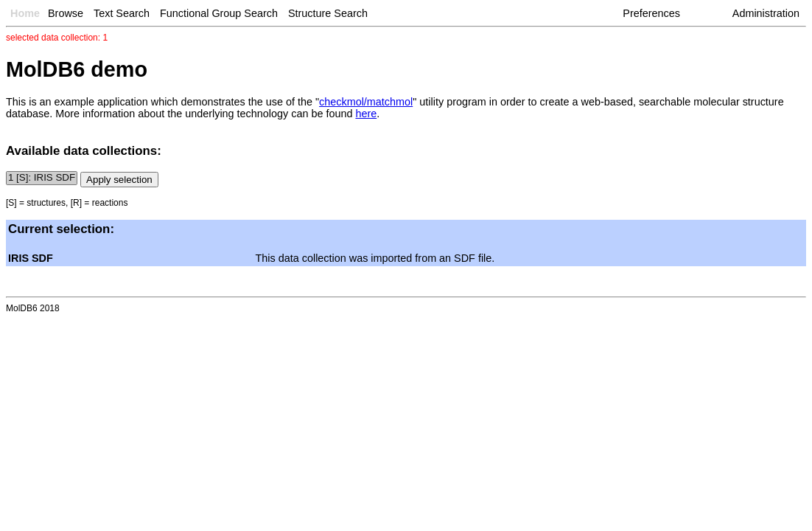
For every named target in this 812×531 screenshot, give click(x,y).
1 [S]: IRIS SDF (42, 178)
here (366, 114)
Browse (66, 13)
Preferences (651, 13)
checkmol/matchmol (366, 102)
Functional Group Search (219, 13)
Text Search (122, 13)
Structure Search (328, 13)
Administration (766, 13)
